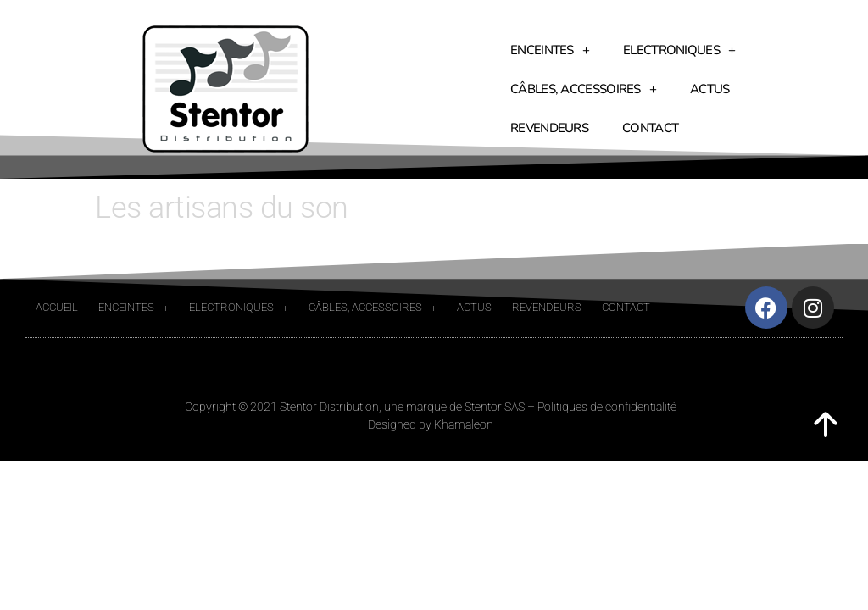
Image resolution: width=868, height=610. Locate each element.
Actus (710, 89)
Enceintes (550, 50)
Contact (650, 128)
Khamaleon (464, 424)
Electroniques (679, 50)
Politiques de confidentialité (607, 407)
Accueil (57, 307)
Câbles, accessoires (583, 89)
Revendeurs (549, 128)
